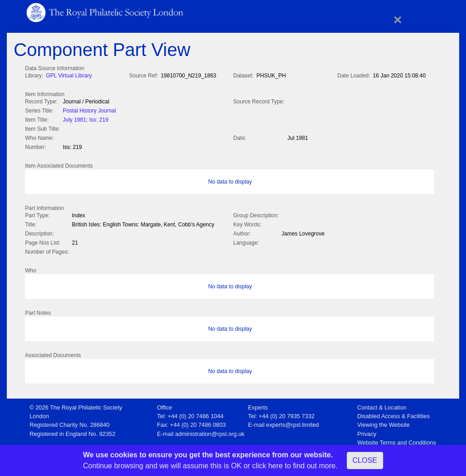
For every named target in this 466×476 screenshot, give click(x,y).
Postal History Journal (89, 110)
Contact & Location (382, 405)
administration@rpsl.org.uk (210, 431)
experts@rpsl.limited (293, 422)
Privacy (367, 431)
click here (268, 466)
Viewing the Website (383, 422)
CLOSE (365, 460)
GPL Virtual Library (69, 76)
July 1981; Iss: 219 (86, 119)
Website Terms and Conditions (397, 440)
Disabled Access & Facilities (393, 413)
